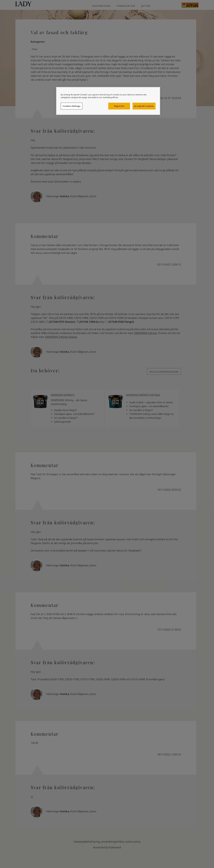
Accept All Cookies (144, 106)
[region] (108, 101)
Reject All (119, 106)
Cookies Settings (71, 106)
